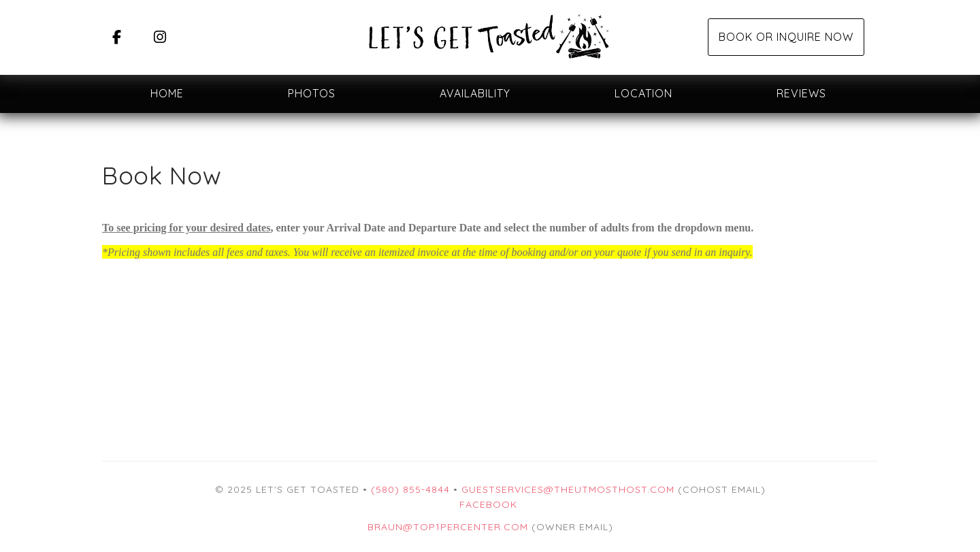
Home (167, 93)
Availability (475, 93)
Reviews (801, 93)
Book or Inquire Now (786, 37)
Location (643, 93)
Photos (312, 93)
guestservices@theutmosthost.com (568, 489)
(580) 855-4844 (410, 489)
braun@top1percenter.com (448, 527)
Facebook (488, 504)
